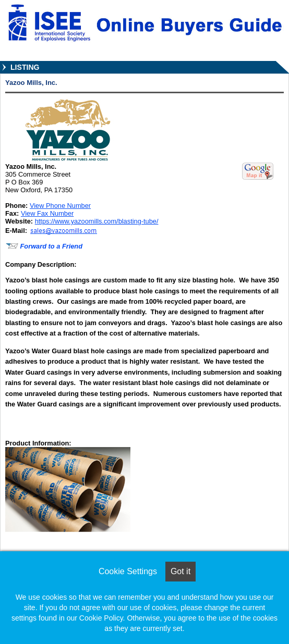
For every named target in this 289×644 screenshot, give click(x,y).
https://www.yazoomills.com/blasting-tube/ (97, 221)
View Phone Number (60, 206)
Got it (180, 571)
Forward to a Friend (44, 246)
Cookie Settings (128, 571)
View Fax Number (47, 213)
